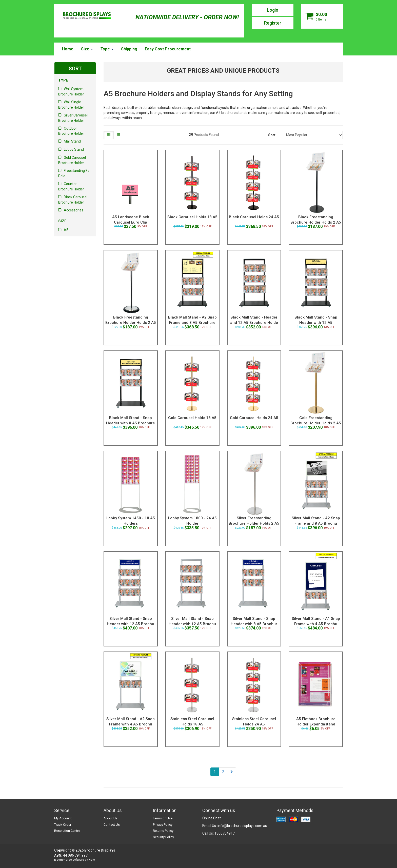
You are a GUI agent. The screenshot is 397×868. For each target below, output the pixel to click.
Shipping (129, 49)
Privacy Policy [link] (163, 825)
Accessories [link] (74, 210)
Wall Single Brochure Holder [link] (71, 105)
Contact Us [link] (112, 825)
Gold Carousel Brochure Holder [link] (72, 160)
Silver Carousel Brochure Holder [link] (73, 118)
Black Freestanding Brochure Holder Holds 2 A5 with (131, 323)
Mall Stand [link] (72, 141)
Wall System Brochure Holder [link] (71, 92)
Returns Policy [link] (163, 831)
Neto (92, 860)
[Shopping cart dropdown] (322, 16)
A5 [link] (66, 230)
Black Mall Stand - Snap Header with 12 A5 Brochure (316, 323)
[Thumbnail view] (109, 135)
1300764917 (225, 833)
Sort (272, 135)
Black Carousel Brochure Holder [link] (73, 200)
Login (273, 10)
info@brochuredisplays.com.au (242, 826)
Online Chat (212, 818)
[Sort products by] (312, 135)
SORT (75, 69)
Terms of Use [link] (163, 818)
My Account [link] (63, 818)
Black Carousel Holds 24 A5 (254, 217)
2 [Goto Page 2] (223, 772)
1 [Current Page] (215, 772)
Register (273, 23)
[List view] (118, 135)
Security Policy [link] (163, 837)
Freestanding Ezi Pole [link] (74, 173)
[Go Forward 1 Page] (232, 772)
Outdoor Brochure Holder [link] (71, 131)
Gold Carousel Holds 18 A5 (192, 418)
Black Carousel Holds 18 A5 (192, 217)
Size (87, 49)
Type (107, 49)
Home (68, 49)
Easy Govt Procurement (168, 49)
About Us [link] (111, 818)
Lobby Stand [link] (74, 149)
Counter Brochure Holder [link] (71, 186)
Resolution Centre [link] (67, 831)
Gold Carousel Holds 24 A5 (254, 418)
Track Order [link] (63, 825)
